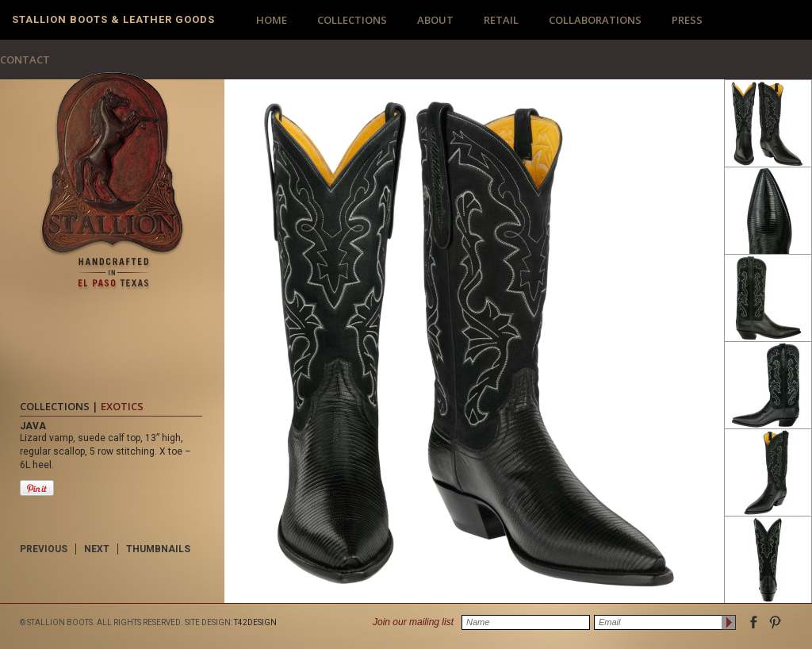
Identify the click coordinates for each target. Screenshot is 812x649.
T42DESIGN (255, 622)
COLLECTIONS (352, 20)
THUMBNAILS (158, 549)
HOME (272, 20)
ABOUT (435, 20)
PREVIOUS (44, 549)
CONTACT (25, 60)
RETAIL (501, 20)
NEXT (97, 549)
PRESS (687, 20)
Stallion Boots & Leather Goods (113, 19)
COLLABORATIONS (595, 20)
